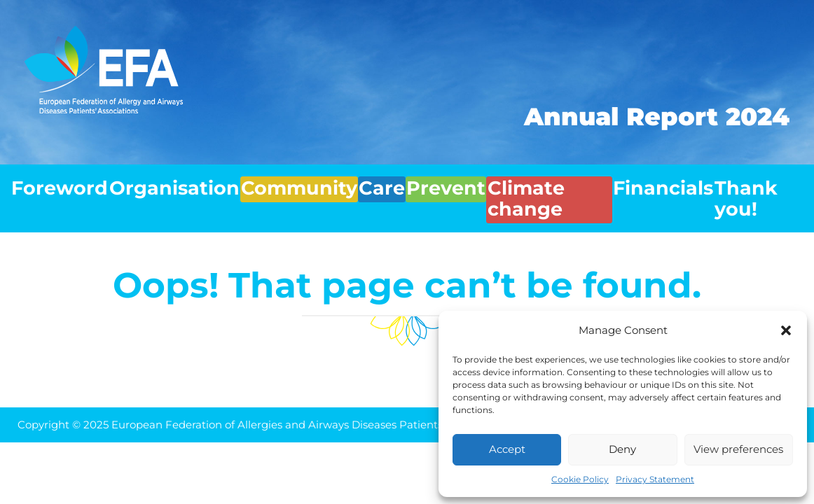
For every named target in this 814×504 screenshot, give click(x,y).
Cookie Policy (580, 479)
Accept (507, 449)
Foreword (53, 181)
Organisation (160, 181)
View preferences (738, 449)
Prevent (427, 181)
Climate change (537, 181)
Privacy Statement (655, 479)
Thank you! (757, 181)
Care (357, 181)
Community (275, 181)
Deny (622, 449)
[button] (786, 330)
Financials (656, 181)
